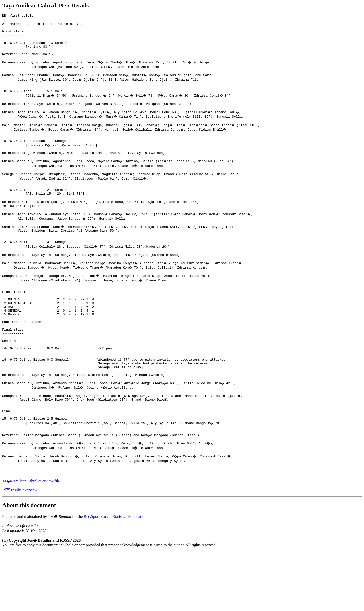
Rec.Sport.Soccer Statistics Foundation (115, 576)
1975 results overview (20, 549)
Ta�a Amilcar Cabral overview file (31, 541)
